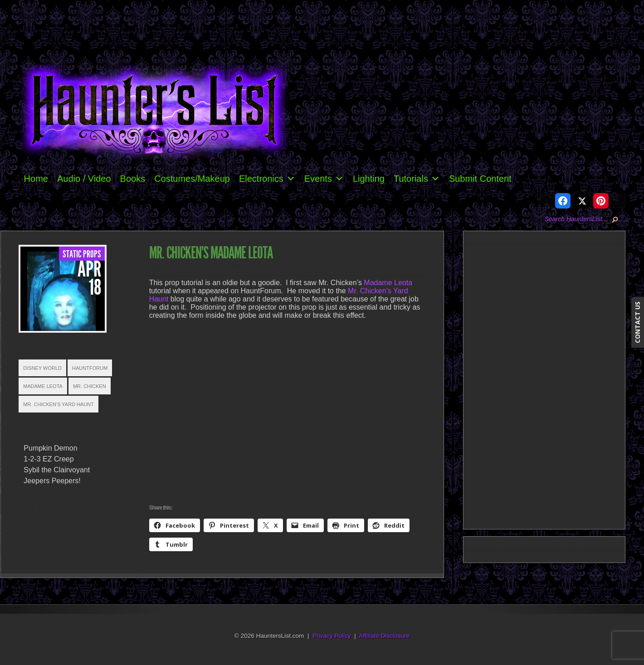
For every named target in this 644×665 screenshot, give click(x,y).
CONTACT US (637, 322)
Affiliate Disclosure (385, 636)
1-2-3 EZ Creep (49, 459)
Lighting (369, 179)
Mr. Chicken (90, 386)
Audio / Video (84, 179)
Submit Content (480, 179)
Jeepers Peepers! (52, 481)
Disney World (42, 368)
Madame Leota (43, 386)
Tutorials (417, 179)
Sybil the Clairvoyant (57, 470)
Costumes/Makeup (192, 179)
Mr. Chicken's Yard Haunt (59, 404)
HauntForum (90, 368)
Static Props (82, 254)
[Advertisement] (548, 385)
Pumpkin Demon (50, 448)
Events (324, 179)
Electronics (267, 179)
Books (133, 179)
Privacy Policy (332, 636)
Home (36, 179)
